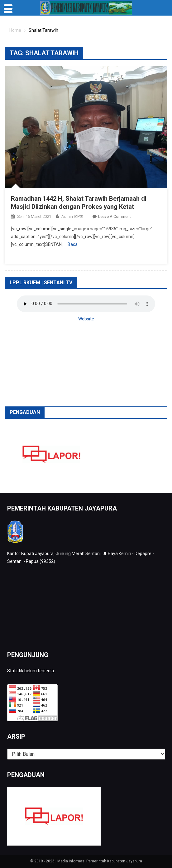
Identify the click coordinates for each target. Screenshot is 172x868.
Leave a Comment (115, 216)
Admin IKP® (72, 216)
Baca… (74, 244)
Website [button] (86, 319)
